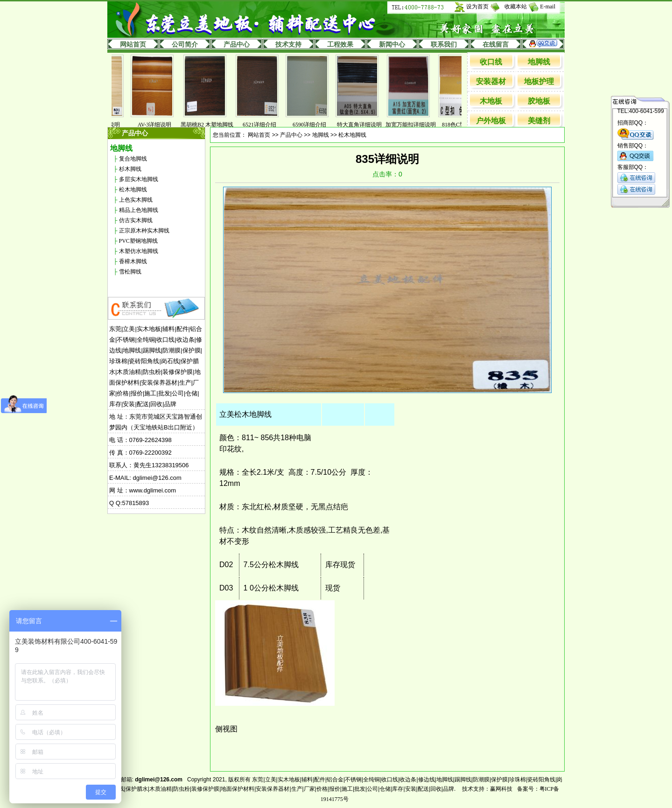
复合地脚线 (133, 159)
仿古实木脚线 (136, 220)
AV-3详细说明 (159, 125)
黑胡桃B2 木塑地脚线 (212, 125)
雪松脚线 (130, 272)
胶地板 (539, 101)
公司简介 (185, 45)
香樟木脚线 (133, 261)
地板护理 (539, 81)
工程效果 (340, 45)
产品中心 (237, 45)
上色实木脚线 (136, 200)
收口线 (491, 62)
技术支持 (288, 45)
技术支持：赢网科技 (487, 789)
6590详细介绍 (314, 125)
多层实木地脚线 (139, 179)
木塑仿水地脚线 (139, 251)
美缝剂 (539, 121)
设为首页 (477, 7)
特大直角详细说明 (364, 125)
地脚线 (539, 62)
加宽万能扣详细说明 (415, 125)
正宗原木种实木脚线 (144, 231)
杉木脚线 (130, 169)
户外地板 (491, 121)
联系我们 (444, 45)
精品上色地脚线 (139, 210)
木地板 (491, 101)
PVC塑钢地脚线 (138, 241)
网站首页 (133, 45)
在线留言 (496, 45)
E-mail (548, 7)
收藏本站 (516, 7)
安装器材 (491, 81)
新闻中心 (392, 45)
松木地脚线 (133, 190)
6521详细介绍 (264, 125)
